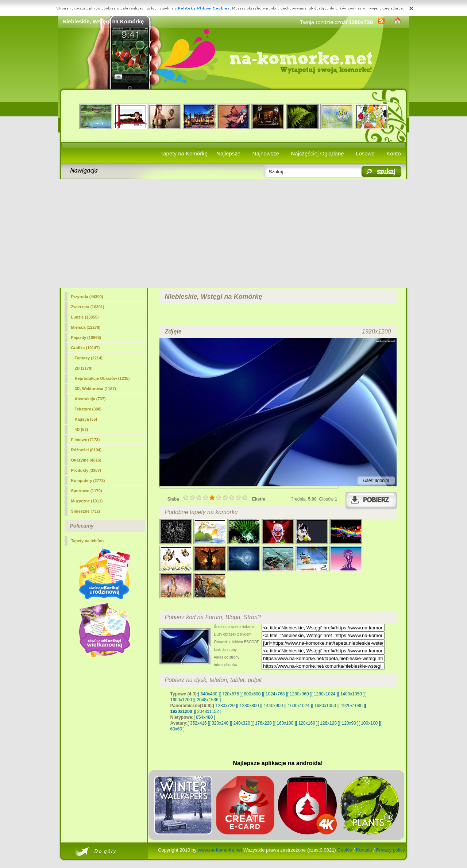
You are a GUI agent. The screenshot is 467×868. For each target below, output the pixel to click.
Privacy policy (391, 850)
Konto (393, 153)
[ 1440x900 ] (273, 706)
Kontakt (364, 850)
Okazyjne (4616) (86, 460)
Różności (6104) (86, 450)
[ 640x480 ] (209, 694)
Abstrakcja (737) (90, 399)
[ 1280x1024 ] (325, 694)
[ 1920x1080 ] (352, 706)
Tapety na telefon (88, 541)
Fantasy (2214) (89, 358)
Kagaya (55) (86, 419)
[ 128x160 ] (307, 723)
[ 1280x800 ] (249, 706)
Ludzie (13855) (85, 317)
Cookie (344, 850)
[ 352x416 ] (198, 723)
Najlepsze (228, 153)
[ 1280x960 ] (299, 694)
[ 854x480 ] (204, 717)
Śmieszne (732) (86, 511)
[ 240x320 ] (242, 723)
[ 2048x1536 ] (208, 700)
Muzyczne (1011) (87, 501)
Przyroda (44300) (87, 297)
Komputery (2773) (88, 481)
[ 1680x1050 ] (325, 706)
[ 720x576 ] (230, 694)
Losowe (365, 153)
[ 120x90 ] (349, 723)
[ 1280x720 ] (225, 706)
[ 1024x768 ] (275, 694)
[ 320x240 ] (220, 723)
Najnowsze (266, 153)
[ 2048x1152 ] (208, 711)
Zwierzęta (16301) (88, 307)
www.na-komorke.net (220, 850)
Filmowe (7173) (86, 440)
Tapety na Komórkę (184, 153)
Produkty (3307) (86, 470)
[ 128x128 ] (328, 723)
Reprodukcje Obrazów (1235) (102, 378)
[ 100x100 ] (369, 723)
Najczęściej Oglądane (317, 153)
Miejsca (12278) (86, 327)
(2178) (84, 368)
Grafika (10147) (86, 348)
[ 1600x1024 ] (299, 706)
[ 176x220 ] (263, 723)
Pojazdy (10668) (86, 337)
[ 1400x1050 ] (351, 694)
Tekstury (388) (88, 409)
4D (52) (82, 429)
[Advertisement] (234, 234)
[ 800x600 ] (252, 694)
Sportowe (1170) (87, 491)
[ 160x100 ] (285, 723)
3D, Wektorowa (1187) (96, 389)
